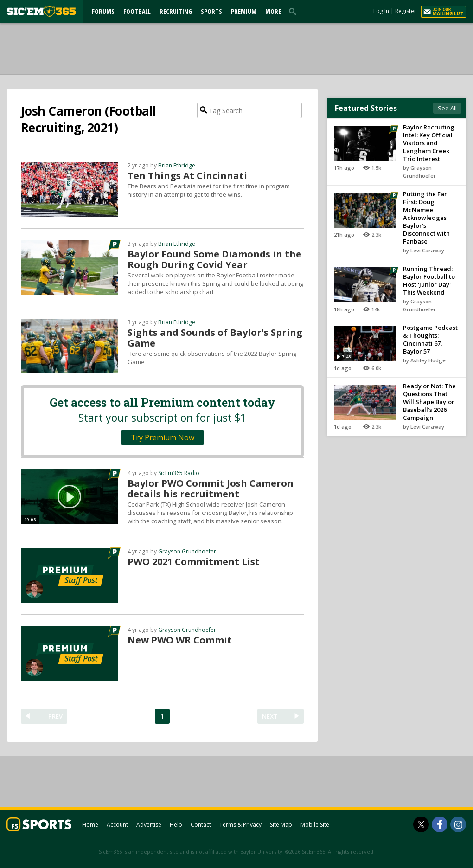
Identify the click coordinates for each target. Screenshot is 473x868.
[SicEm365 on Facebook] (440, 824)
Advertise (149, 825)
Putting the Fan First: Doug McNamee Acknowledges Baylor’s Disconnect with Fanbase (426, 218)
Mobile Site (315, 825)
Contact (201, 825)
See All (447, 108)
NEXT (270, 716)
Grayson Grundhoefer (187, 551)
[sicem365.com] (41, 11)
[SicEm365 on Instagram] (458, 824)
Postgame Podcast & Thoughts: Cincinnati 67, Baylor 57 (430, 339)
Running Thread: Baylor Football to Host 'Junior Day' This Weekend (429, 280)
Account (117, 825)
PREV (55, 716)
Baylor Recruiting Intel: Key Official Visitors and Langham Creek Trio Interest (429, 143)
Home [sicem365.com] (90, 825)
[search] (294, 11)
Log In (381, 11)
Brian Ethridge (177, 165)
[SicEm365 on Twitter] (421, 824)
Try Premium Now (163, 437)
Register (406, 11)
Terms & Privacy (240, 825)
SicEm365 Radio (179, 473)
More (273, 11)
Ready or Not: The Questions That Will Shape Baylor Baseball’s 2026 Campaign (429, 402)
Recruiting (176, 11)
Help (176, 825)
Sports (211, 11)
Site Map (281, 825)
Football (137, 11)
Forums (103, 11)
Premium (244, 11)
